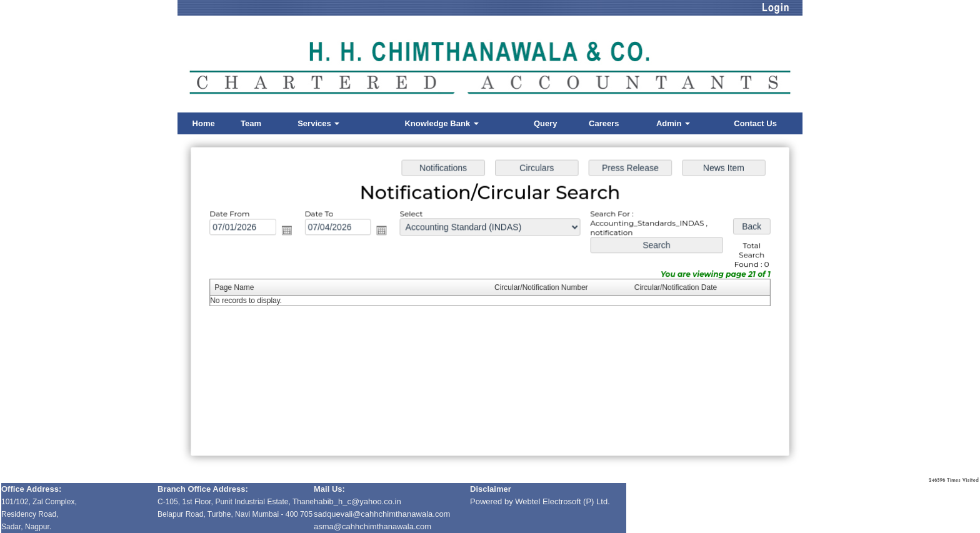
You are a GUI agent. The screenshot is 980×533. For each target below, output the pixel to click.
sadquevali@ (337, 514)
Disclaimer (491, 489)
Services (318, 123)
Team (251, 123)
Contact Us (755, 123)
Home (204, 123)
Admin (673, 123)
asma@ (372, 526)
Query (546, 123)
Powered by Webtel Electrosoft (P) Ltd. (540, 501)
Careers (604, 123)
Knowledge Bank (441, 123)
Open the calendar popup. (291, 232)
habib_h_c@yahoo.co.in (357, 501)
